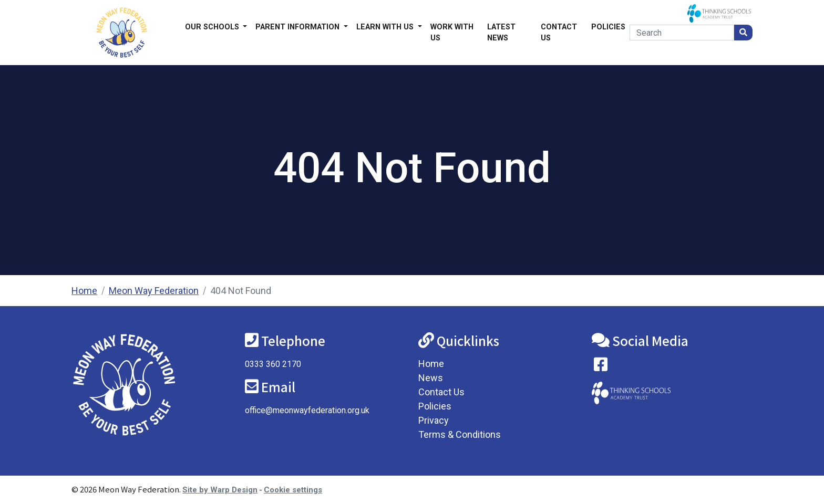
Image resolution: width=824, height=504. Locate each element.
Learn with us (386, 27)
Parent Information (298, 27)
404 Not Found (241, 291)
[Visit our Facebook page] (601, 367)
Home (84, 291)
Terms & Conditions (460, 434)
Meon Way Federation (154, 291)
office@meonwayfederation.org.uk (307, 410)
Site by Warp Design (220, 490)
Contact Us (559, 33)
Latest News (501, 33)
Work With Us (452, 33)
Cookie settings (293, 490)
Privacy (434, 420)
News (431, 378)
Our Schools (213, 27)
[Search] (682, 33)
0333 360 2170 (273, 364)
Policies (608, 27)
